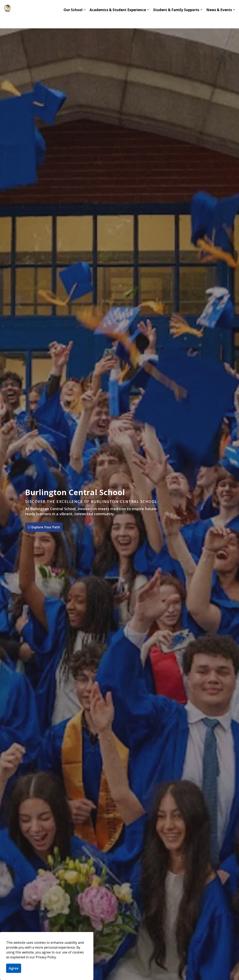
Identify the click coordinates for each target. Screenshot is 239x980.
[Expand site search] (232, 7)
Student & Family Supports (176, 21)
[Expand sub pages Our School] (84, 21)
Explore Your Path (44, 527)
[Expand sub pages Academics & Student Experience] (148, 21)
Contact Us (171, 7)
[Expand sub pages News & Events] (234, 21)
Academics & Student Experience (118, 21)
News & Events (219, 21)
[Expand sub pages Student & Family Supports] (201, 21)
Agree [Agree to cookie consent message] (14, 968)
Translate (215, 7)
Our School (73, 21)
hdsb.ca (193, 7)
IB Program (146, 7)
